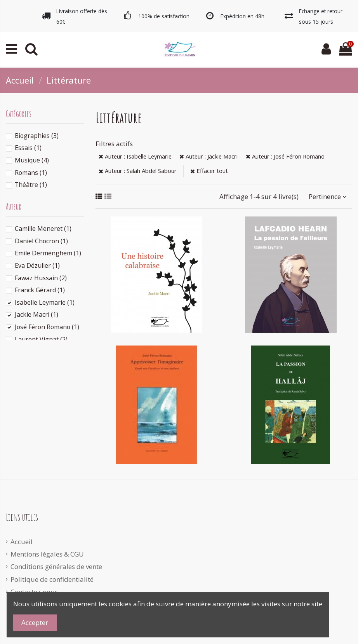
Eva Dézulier (37, 265)
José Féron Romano (47, 327)
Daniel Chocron (41, 241)
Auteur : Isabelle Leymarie (135, 156)
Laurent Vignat (41, 339)
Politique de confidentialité (52, 579)
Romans (31, 173)
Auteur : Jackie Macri (209, 156)
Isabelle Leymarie (45, 302)
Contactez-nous (34, 592)
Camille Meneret (43, 229)
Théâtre (31, 185)
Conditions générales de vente (56, 566)
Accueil (22, 542)
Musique (32, 160)
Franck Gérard (40, 290)
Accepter (35, 622)
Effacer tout (209, 171)
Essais (28, 148)
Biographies (37, 136)
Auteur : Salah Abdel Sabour (138, 171)
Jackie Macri (36, 314)
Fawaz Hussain (41, 278)
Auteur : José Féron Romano (285, 156)
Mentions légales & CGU (47, 554)
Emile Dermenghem (48, 253)
